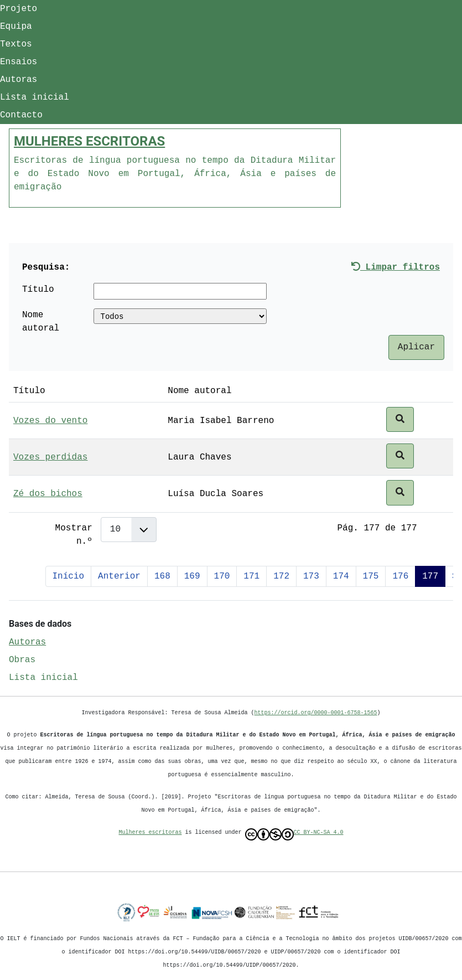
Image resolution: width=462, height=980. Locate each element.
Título (38, 290)
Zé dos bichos (48, 494)
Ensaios (19, 62)
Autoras (19, 80)
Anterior (119, 576)
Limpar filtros (396, 267)
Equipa (16, 27)
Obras (22, 660)
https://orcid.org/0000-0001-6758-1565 (316, 713)
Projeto (19, 9)
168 (162, 576)
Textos (16, 44)
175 (371, 576)
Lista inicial (35, 97)
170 (222, 576)
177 (430, 576)
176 (400, 576)
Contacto (21, 115)
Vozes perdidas (50, 457)
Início (69, 576)
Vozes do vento (50, 421)
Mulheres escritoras (150, 832)
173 (311, 576)
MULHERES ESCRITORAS (89, 141)
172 (281, 576)
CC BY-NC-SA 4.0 (294, 834)
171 (251, 576)
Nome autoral (41, 322)
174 (341, 576)
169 (192, 576)
